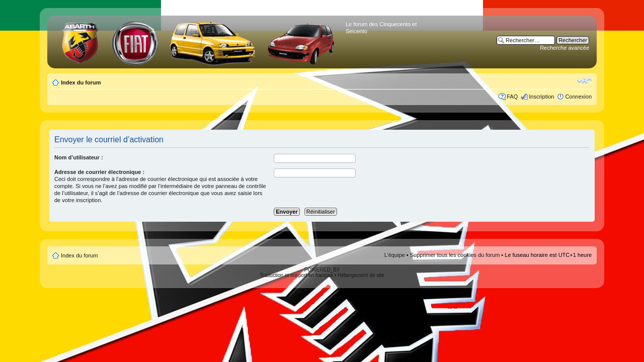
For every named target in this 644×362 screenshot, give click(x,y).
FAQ (512, 97)
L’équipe (395, 255)
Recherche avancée (565, 48)
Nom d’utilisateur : (79, 157)
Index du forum (81, 82)
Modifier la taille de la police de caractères (584, 80)
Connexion (578, 97)
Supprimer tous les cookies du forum (455, 255)
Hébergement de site (361, 275)
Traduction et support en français (296, 275)
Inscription (541, 97)
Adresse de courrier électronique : (99, 172)
